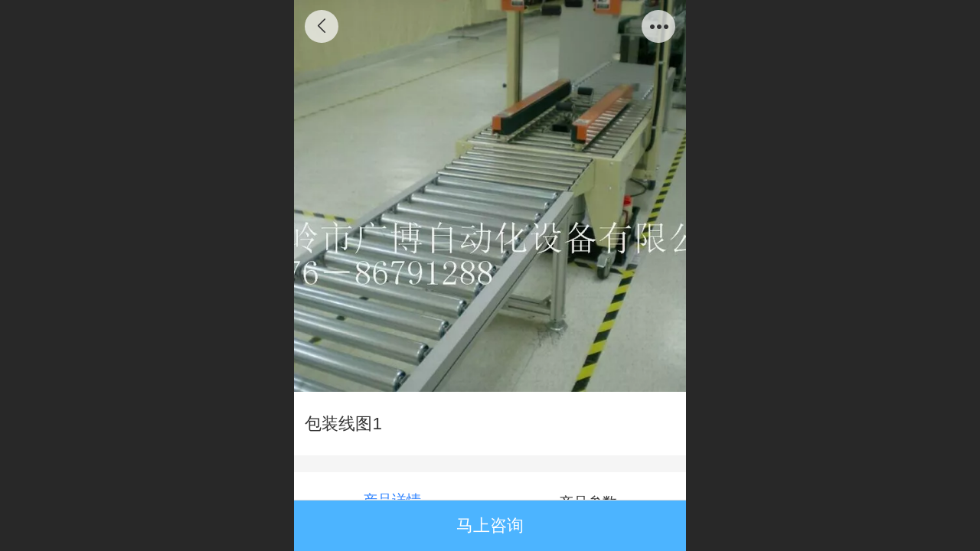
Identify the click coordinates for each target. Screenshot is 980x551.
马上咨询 (490, 525)
